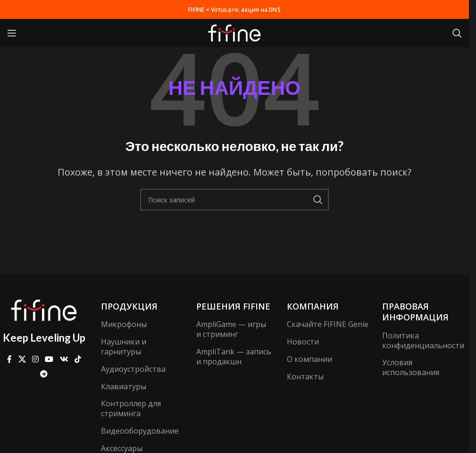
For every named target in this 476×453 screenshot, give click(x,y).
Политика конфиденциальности (423, 340)
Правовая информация (415, 312)
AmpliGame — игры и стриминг (231, 329)
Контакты (305, 377)
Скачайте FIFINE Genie (328, 324)
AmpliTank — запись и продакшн (234, 357)
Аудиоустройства (133, 369)
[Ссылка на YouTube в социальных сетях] (49, 360)
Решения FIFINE (233, 306)
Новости (303, 342)
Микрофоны (124, 324)
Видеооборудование (139, 431)
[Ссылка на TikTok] (78, 360)
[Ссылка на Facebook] (9, 360)
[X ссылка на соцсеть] (22, 360)
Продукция (129, 306)
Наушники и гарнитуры (124, 347)
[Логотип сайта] (234, 32)
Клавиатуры (124, 386)
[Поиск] (457, 33)
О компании (309, 359)
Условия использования (411, 367)
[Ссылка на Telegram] (44, 374)
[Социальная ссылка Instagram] (35, 360)
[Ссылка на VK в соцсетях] (64, 360)
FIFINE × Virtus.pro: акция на (235, 9)
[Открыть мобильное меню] (12, 33)
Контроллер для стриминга (131, 408)
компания (313, 306)
